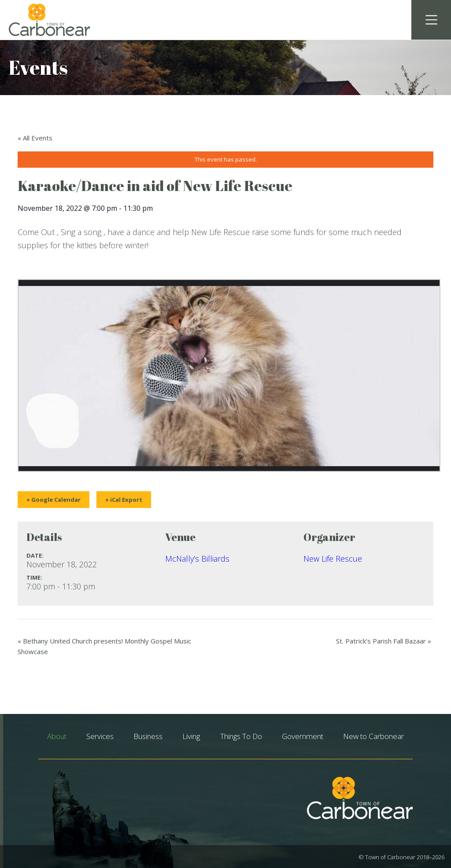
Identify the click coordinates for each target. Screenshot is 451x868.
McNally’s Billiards (197, 559)
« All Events (35, 138)
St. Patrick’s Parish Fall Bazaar (384, 641)
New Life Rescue (333, 559)
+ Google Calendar (54, 500)
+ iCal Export (124, 500)
